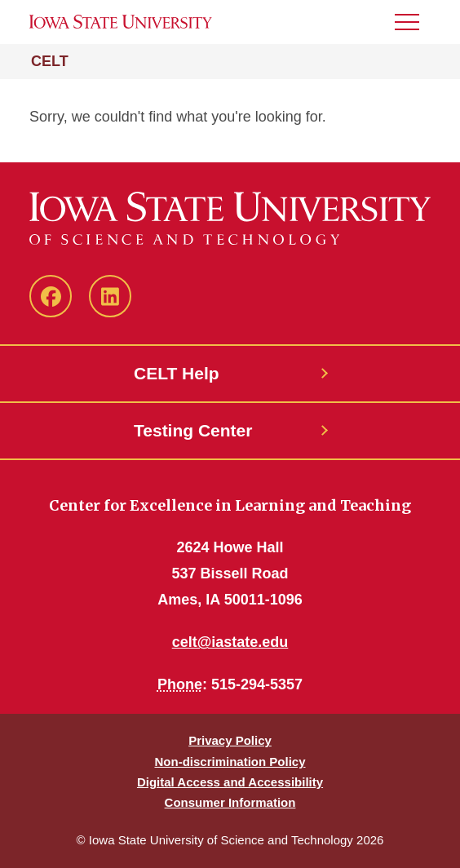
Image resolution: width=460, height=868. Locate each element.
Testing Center (193, 430)
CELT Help (177, 373)
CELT (50, 61)
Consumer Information (230, 802)
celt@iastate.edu (230, 642)
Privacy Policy (230, 740)
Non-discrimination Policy (230, 762)
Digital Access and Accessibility (230, 782)
